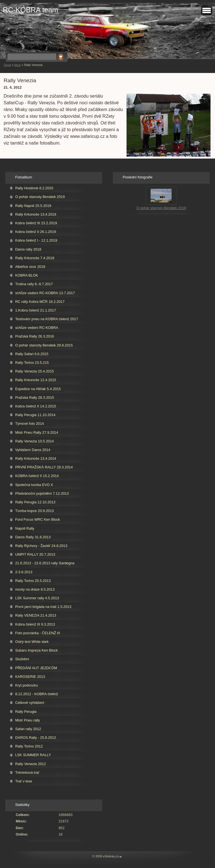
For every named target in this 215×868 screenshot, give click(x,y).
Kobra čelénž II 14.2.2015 (36, 406)
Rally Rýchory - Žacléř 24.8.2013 (41, 546)
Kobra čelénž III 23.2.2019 (36, 223)
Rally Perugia (26, 712)
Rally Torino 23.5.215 (32, 363)
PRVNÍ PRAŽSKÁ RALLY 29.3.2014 (44, 467)
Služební (22, 659)
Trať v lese (24, 781)
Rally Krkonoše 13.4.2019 (36, 214)
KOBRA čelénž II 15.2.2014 (37, 476)
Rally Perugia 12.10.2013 (35, 502)
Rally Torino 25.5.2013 (33, 581)
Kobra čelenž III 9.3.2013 (35, 624)
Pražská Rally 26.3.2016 (35, 336)
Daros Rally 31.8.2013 (33, 537)
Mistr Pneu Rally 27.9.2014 (37, 432)
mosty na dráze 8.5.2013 (35, 589)
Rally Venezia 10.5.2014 (34, 441)
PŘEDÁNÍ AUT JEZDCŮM (36, 668)
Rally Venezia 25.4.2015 (34, 371)
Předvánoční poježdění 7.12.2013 (42, 493)
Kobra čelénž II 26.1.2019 (36, 232)
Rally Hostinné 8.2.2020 (34, 188)
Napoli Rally (25, 528)
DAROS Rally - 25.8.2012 (36, 738)
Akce (17, 65)
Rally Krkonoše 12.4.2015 (36, 380)
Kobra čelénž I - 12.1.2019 (36, 240)
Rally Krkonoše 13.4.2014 (36, 458)
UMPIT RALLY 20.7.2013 (35, 554)
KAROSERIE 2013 (30, 677)
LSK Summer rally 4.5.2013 (37, 598)
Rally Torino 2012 (29, 746)
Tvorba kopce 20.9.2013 (34, 511)
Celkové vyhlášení (30, 703)
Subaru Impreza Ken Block (36, 650)
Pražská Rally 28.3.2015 (35, 398)
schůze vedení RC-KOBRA (37, 328)
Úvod (7, 65)
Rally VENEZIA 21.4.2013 (36, 615)
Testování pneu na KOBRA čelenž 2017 (47, 319)
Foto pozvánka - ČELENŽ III (38, 633)
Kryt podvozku (26, 685)
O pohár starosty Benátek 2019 (40, 197)
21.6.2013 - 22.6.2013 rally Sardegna (45, 563)
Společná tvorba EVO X (34, 485)
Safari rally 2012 (28, 729)
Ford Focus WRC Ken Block (38, 519)
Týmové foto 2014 (29, 424)
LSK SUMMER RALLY (33, 755)
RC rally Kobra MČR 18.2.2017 (40, 302)
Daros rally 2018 (28, 249)
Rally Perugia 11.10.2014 (35, 415)
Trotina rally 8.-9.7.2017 (34, 284)
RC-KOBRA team (31, 10)
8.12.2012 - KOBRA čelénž (37, 694)
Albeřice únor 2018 (30, 267)
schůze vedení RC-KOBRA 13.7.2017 (45, 293)
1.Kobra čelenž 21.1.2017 (36, 310)
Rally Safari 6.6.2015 (32, 354)
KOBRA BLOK (27, 275)
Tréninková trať (27, 773)
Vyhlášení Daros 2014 (33, 450)
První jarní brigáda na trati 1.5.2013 (43, 607)
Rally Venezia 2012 (31, 764)
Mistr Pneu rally (27, 720)
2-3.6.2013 (24, 572)
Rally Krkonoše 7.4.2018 (35, 258)
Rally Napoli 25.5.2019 (33, 206)
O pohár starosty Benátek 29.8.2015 (44, 345)
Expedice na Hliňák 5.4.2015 (38, 389)
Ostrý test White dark (32, 642)
